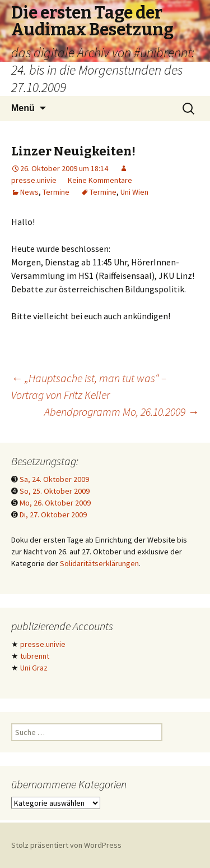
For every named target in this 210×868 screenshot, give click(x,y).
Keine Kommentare (100, 180)
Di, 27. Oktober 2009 (53, 515)
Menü (23, 108)
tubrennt (35, 656)
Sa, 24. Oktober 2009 (54, 479)
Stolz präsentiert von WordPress (66, 845)
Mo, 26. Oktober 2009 (55, 503)
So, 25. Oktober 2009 (55, 491)
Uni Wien (134, 192)
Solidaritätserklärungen (99, 563)
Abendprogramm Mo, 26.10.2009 (122, 412)
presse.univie (43, 644)
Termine (56, 192)
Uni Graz (34, 668)
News (29, 192)
